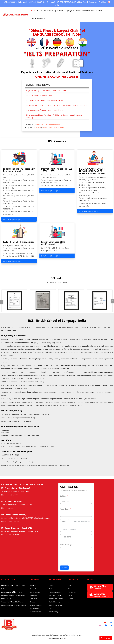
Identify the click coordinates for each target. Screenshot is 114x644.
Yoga (50, 608)
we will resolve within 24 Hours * (74, 491)
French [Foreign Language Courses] (66, 346)
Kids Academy (53, 612)
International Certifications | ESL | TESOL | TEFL (44, 110)
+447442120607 (11, 495)
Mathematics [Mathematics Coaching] (7, 388)
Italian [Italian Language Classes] (39, 349)
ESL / (50, 595)
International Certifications (87, 11)
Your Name (66, 509)
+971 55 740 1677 (12, 535)
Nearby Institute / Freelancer (36, 594)
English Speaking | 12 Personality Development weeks (47, 90)
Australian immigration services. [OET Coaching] (56, 368)
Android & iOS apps (11, 455)
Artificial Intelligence (56, 605)
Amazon (6, 430)
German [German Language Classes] (74, 346)
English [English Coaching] (98, 385)
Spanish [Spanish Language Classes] (85, 346)
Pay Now (53, 5)
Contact (70, 599)
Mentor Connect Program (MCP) (53, 127)
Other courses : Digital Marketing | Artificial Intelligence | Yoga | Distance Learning (54, 116)
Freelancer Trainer (52, 125)
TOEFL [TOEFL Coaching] (46, 365)
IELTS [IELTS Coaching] (40, 365)
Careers (32, 602)
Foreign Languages (67, 11)
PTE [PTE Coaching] (52, 365)
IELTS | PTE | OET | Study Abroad (39, 95)
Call (69, 589)
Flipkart (6, 433)
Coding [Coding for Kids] (29, 385)
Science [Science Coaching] (105, 385)
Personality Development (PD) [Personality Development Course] (22, 342)
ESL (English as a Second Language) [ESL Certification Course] (98, 372)
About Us (33, 586)
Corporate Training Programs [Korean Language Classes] (32, 359)
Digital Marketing (54, 602)
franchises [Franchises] (18, 405)
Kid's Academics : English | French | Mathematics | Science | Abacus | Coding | (56, 105)
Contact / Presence (36, 612)
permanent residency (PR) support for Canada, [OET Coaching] (20, 368)
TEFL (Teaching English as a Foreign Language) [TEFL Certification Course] (72, 375)
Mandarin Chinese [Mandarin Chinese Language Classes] (9, 349)
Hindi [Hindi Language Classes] (102, 346)
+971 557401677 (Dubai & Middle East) (79, 2)
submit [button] (64, 568)
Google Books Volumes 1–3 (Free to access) (21, 435)
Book (15, 219)
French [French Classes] (40, 385)
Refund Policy (34, 608)
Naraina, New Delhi (13, 587)
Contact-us (102, 2)
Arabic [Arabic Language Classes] (45, 349)
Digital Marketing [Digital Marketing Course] (29, 399)
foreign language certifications (42, 346)
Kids (34, 18)
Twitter (70, 595)
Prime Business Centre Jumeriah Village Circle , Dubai (13, 595)
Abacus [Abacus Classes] (22, 385)
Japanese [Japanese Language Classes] (109, 346)
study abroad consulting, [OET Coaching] (103, 365)
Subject (64, 496)
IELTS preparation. (9, 330)
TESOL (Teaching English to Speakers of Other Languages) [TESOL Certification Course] (25, 375)
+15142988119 (10, 508)
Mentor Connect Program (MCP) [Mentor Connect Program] (39, 405)
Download (7, 219)
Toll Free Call (72, 592)
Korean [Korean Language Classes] (56, 349)
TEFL (60, 595)
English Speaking (51, 11)
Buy (21, 219)
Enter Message (67, 544)
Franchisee (37, 127)
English (51, 586)
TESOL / (55, 595)
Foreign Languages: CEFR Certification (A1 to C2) (44, 100)
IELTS (40, 11)
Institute (40, 125)
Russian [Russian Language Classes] (21, 349)
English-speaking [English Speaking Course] (40, 339)
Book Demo (106, 638)
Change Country (35, 589)
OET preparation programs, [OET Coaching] (71, 365)
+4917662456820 (11, 521)
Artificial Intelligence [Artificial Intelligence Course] (48, 399)
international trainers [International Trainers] (29, 392)
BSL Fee (41, 18)
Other (101, 11)
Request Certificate (36, 605)
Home (33, 11)
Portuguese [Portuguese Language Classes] (30, 349)
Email (70, 586)
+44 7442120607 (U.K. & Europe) (47, 2)
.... (69, 602)
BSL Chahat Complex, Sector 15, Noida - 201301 (14, 603)
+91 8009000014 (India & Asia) (19, 2)
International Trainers (56, 599)
